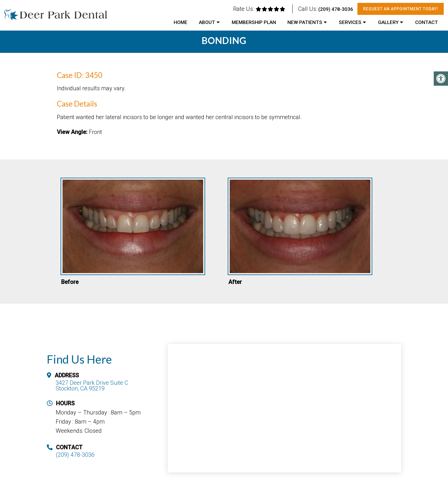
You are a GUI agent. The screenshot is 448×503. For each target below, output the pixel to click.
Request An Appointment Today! (401, 9)
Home (181, 22)
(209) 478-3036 (336, 9)
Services (350, 22)
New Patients (305, 22)
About (207, 22)
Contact (427, 22)
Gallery (388, 22)
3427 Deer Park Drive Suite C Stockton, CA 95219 (92, 386)
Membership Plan (254, 22)
